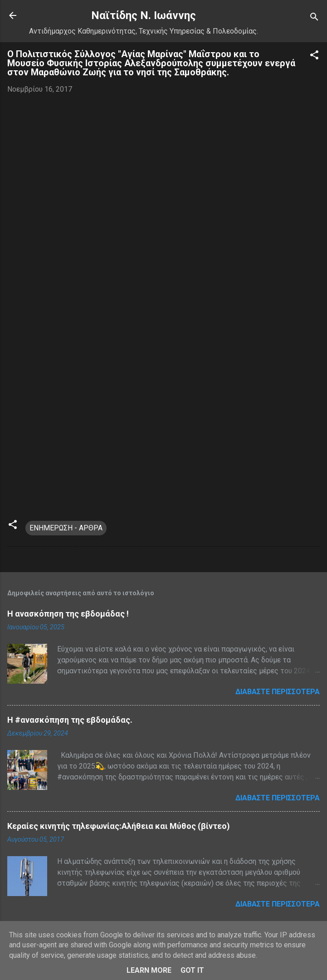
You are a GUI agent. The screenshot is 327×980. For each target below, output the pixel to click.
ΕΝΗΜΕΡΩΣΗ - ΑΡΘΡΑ (66, 528)
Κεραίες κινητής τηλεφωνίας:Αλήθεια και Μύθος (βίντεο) (119, 826)
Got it (192, 970)
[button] (314, 56)
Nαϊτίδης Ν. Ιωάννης (144, 15)
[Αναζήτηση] (314, 18)
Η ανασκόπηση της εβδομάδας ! (68, 614)
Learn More (149, 970)
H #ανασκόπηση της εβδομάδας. (70, 720)
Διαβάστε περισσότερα (278, 692)
